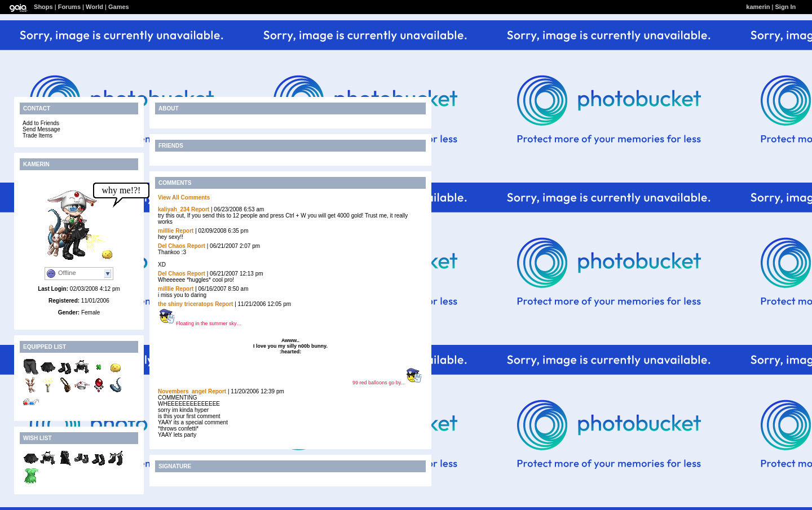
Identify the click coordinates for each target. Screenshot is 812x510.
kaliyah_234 (174, 209)
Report (200, 209)
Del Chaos (172, 246)
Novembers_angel (182, 391)
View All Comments (184, 198)
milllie (166, 231)
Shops (43, 7)
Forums (69, 7)
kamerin (758, 7)
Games (119, 7)
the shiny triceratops (186, 304)
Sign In (786, 7)
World (94, 7)
